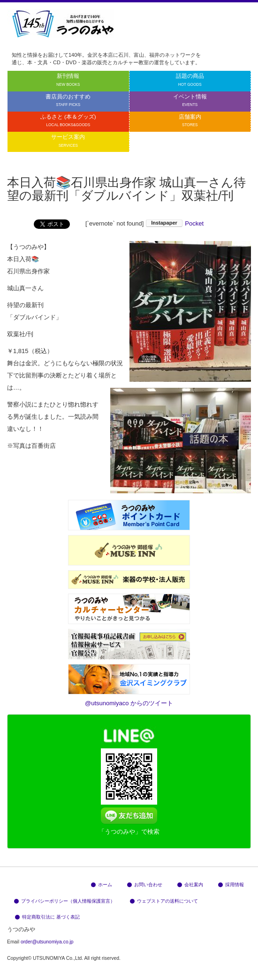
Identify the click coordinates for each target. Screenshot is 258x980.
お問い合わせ (145, 885)
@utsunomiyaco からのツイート (129, 703)
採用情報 (231, 885)
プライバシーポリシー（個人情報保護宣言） (64, 901)
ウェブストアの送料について (164, 901)
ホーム (102, 885)
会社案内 (190, 885)
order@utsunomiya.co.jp (47, 942)
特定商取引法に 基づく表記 (47, 917)
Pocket (194, 223)
